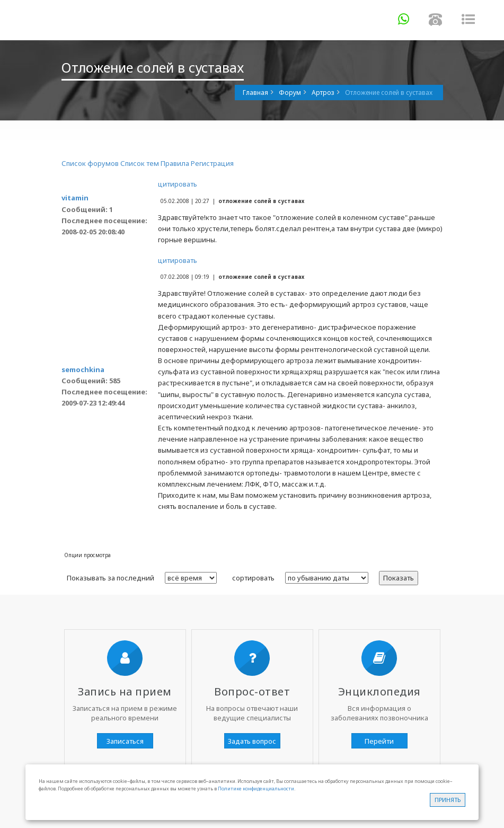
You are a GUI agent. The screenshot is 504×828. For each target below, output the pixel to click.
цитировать (178, 184)
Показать (399, 578)
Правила (175, 163)
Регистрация (212, 163)
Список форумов (90, 163)
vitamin (75, 198)
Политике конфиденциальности (256, 789)
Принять (448, 800)
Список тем (140, 163)
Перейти (379, 741)
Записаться (125, 741)
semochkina (83, 369)
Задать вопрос (252, 741)
